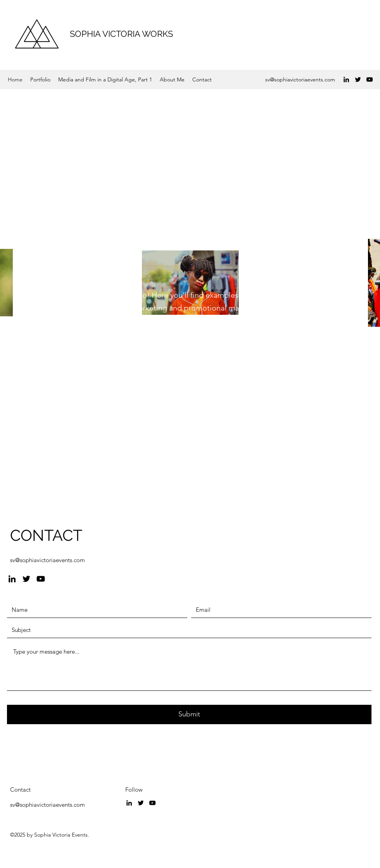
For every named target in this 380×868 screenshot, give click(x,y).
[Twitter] (358, 79)
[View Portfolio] (63, 387)
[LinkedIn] (346, 79)
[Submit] (189, 714)
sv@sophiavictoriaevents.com (300, 79)
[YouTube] (370, 79)
